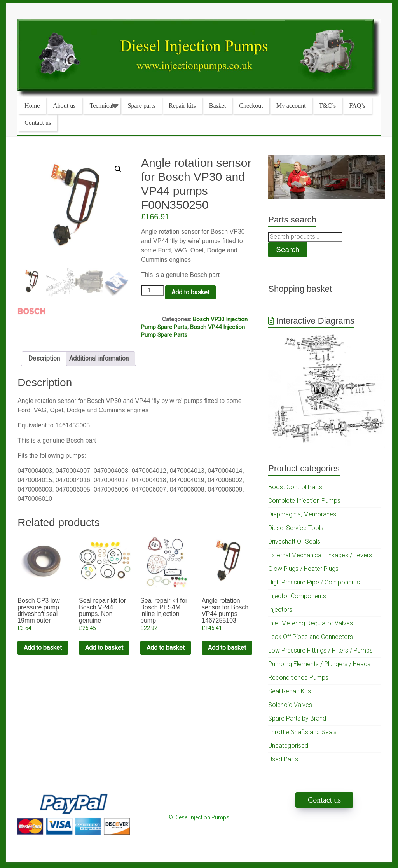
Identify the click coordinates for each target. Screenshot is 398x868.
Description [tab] (44, 358)
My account (291, 106)
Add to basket (190, 292)
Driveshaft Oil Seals (294, 542)
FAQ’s (357, 106)
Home (32, 106)
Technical (102, 106)
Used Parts (283, 759)
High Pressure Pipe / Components (314, 582)
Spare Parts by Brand (297, 718)
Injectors (280, 610)
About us (64, 106)
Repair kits (182, 106)
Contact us (38, 123)
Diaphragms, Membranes (302, 514)
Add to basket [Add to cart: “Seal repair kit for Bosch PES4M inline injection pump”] (166, 648)
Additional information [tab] (99, 358)
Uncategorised (288, 746)
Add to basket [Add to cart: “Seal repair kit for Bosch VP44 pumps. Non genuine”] (104, 648)
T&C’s (328, 106)
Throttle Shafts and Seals (302, 732)
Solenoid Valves (290, 705)
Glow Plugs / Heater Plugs (303, 569)
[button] (118, 169)
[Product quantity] (152, 290)
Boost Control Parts (295, 487)
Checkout (251, 106)
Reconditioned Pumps (298, 678)
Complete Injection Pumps (304, 501)
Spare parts (141, 106)
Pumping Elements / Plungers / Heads (319, 664)
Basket (218, 106)
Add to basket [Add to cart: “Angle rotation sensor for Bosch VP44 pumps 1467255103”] (227, 648)
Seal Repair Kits (290, 691)
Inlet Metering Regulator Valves (311, 623)
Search (288, 249)
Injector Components (297, 596)
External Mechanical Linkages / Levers (320, 555)
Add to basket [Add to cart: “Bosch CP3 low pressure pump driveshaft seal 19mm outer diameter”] (43, 648)
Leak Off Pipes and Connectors (311, 637)
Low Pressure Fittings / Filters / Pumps (320, 650)
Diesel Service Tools (296, 528)
